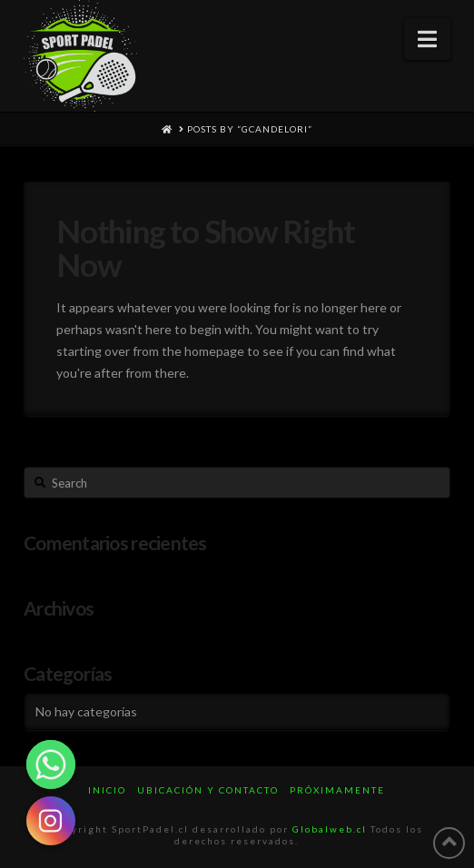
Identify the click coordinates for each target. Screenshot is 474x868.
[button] (427, 39)
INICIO (107, 790)
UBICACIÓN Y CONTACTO (208, 790)
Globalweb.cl (330, 829)
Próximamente (337, 790)
